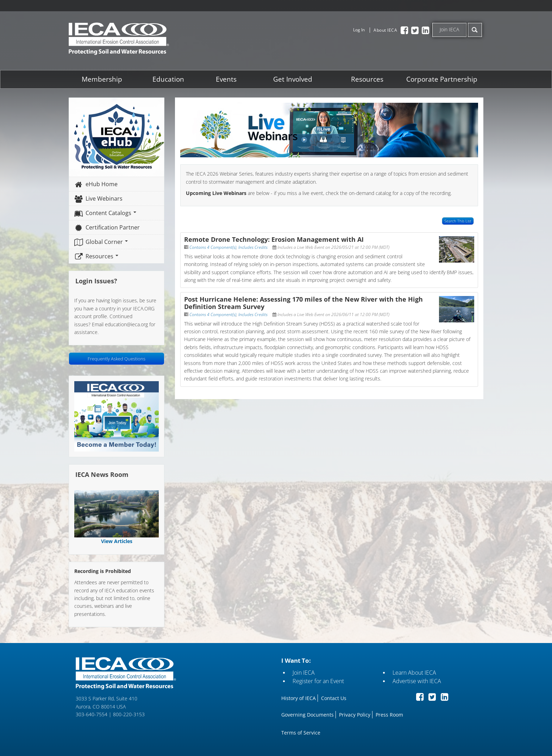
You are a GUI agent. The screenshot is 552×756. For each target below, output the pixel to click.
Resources (366, 79)
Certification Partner (108, 227)
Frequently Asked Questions (118, 358)
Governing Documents (307, 713)
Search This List (456, 221)
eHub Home (97, 184)
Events (227, 79)
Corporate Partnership (441, 79)
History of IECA (298, 697)
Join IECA (449, 29)
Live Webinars (100, 198)
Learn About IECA (414, 671)
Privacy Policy (354, 713)
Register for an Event (318, 680)
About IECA (385, 30)
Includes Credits (254, 247)
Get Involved (292, 79)
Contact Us (333, 697)
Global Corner (102, 241)
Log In (359, 30)
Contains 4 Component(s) (214, 247)
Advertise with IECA (416, 680)
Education (169, 79)
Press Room (389, 713)
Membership (103, 79)
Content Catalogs (106, 213)
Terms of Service (300, 731)
